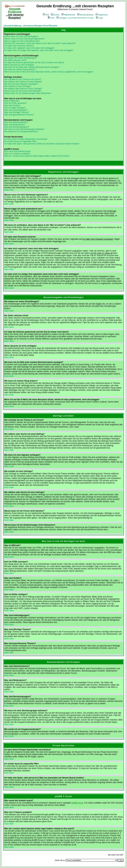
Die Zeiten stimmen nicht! (15, 60)
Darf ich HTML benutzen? (15, 103)
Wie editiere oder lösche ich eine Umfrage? (23, 89)
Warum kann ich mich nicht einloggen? (21, 36)
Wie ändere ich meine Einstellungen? (21, 58)
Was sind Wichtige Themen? (17, 112)
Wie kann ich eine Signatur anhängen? (21, 84)
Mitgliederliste (68, 15)
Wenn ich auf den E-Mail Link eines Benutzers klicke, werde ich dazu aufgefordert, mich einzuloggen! (49, 72)
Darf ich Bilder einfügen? (15, 108)
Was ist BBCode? (12, 101)
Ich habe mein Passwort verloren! (19, 46)
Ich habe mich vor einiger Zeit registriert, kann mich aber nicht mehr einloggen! (39, 50)
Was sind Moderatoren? (15, 125)
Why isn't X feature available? (17, 154)
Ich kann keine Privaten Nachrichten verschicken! (26, 139)
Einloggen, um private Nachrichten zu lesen (75, 18)
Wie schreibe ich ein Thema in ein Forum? (23, 79)
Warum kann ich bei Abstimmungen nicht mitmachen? (28, 93)
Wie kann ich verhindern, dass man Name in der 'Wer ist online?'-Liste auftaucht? (40, 43)
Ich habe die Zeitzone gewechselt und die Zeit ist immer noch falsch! (34, 63)
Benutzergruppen (85, 15)
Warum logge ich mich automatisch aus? (22, 41)
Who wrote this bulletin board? (17, 151)
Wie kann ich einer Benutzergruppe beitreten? (24, 129)
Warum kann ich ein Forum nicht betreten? (23, 91)
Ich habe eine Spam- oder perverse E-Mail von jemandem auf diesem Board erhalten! (42, 144)
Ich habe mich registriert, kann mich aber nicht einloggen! (29, 48)
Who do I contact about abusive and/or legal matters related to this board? (37, 156)
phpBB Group (77, 803)
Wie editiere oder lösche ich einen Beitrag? (23, 82)
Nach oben (9, 190)
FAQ (46, 15)
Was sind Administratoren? (16, 122)
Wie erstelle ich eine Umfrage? (18, 86)
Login (99, 18)
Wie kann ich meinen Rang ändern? (20, 69)
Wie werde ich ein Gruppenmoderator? (21, 132)
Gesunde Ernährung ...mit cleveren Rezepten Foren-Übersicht (30, 26)
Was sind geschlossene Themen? (19, 115)
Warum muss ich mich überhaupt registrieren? (24, 39)
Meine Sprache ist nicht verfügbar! (19, 65)
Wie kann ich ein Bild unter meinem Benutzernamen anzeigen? (32, 67)
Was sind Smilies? (12, 105)
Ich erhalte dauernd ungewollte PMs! (20, 141)
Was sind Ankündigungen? (16, 110)
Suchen (55, 15)
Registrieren (102, 15)
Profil (51, 18)
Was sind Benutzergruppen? (17, 127)
